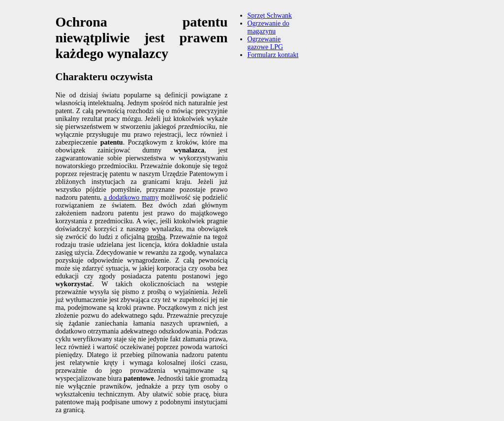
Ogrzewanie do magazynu (268, 27)
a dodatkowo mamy (131, 197)
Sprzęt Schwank (270, 15)
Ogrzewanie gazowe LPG (266, 43)
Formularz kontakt (273, 55)
